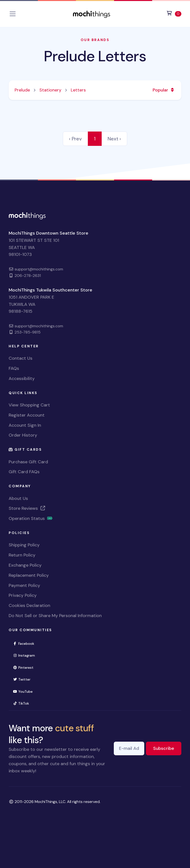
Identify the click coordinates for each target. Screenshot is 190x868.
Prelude (22, 90)
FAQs (14, 368)
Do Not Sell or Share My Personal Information (55, 616)
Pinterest (25, 667)
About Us (18, 498)
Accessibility (22, 378)
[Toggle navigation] (13, 14)
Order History (23, 435)
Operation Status (31, 518)
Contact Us (21, 358)
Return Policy (22, 555)
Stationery (50, 90)
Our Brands (95, 40)
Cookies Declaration (29, 605)
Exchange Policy (25, 565)
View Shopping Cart (29, 405)
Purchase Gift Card (28, 462)
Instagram (26, 655)
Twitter (24, 679)
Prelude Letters (95, 56)
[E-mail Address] (129, 748)
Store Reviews (27, 508)
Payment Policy (24, 585)
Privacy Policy (23, 595)
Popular (164, 90)
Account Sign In (25, 425)
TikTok (23, 703)
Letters (78, 90)
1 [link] (95, 139)
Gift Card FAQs (24, 472)
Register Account (27, 415)
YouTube (25, 691)
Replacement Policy (29, 575)
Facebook (26, 643)
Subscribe (167, 748)
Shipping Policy (24, 545)
